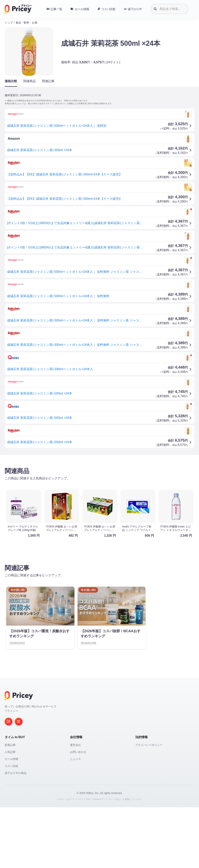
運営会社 (75, 806)
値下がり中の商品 (16, 834)
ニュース (75, 820)
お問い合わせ (78, 813)
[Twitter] (19, 782)
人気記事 (10, 813)
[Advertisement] (99, 489)
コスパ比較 (11, 827)
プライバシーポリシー (149, 806)
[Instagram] (9, 782)
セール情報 (11, 820)
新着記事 (10, 806)
